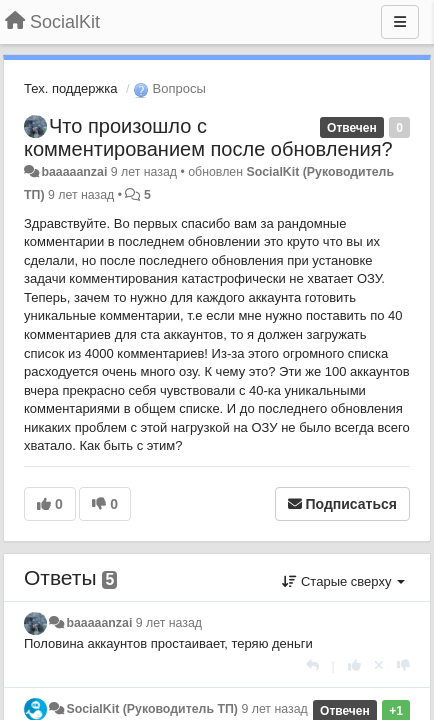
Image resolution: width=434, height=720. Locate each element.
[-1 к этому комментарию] (403, 665)
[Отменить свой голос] (379, 665)
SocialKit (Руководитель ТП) (152, 709)
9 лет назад (169, 623)
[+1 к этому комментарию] (354, 665)
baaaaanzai (74, 172)
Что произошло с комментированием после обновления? (208, 137)
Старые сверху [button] (343, 581)
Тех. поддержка (70, 88)
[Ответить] (312, 665)
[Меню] (400, 22)
